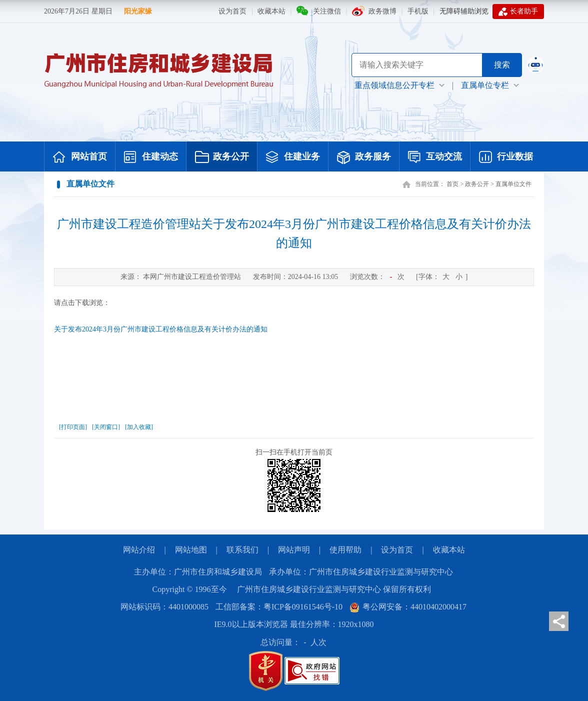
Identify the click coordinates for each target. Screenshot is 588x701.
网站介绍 (139, 550)
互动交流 (435, 157)
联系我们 (242, 550)
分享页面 (559, 621)
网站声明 (294, 550)
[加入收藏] (139, 427)
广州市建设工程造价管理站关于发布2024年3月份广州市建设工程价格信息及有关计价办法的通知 (294, 233)
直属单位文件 (513, 184)
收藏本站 (271, 11)
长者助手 (518, 11)
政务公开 (222, 157)
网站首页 (80, 157)
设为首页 (232, 11)
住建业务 (293, 157)
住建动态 (151, 157)
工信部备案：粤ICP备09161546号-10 (279, 607)
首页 (452, 184)
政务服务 (364, 157)
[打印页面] (73, 427)
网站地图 (191, 550)
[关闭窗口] (106, 427)
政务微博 (382, 11)
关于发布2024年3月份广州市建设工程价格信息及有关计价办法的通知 (161, 329)
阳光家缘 (138, 11)
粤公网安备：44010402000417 (408, 607)
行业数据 (506, 157)
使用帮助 (345, 550)
